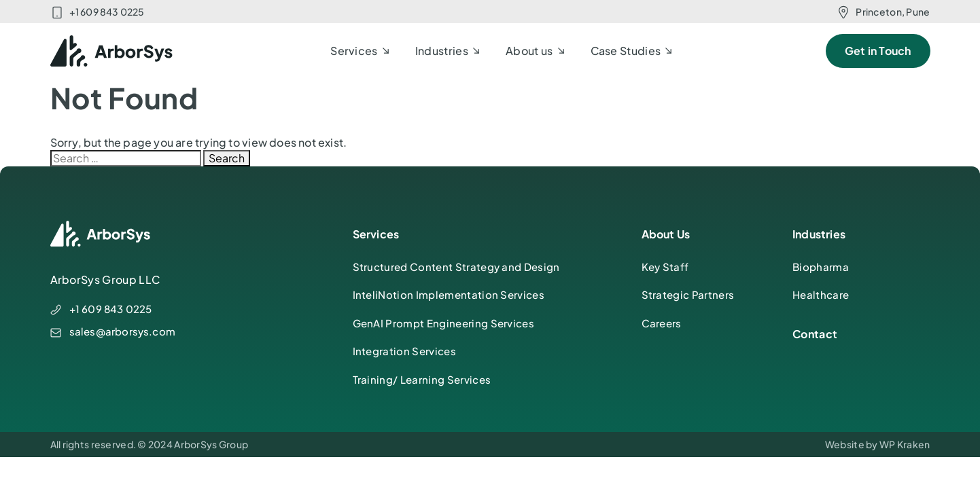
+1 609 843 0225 (107, 12)
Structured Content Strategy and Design (456, 267)
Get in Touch (878, 51)
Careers (662, 323)
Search (227, 158)
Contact (815, 334)
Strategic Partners (688, 294)
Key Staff (665, 267)
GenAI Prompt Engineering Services (444, 323)
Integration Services (404, 351)
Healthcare (821, 294)
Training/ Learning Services (422, 379)
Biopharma (821, 267)
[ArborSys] (112, 51)
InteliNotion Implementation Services (449, 294)
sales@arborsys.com (123, 331)
